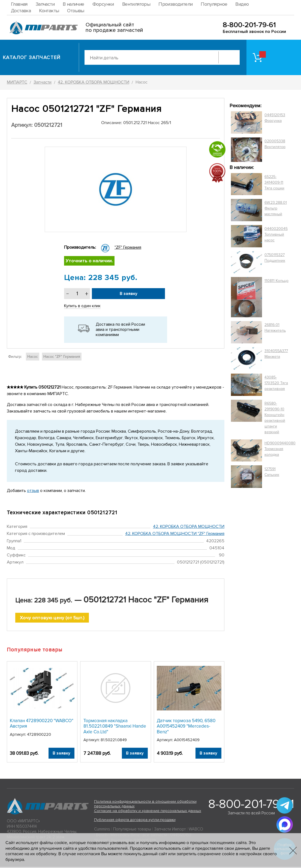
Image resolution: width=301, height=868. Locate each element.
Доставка (21, 11)
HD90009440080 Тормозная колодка (280, 449)
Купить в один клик (83, 307)
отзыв (33, 491)
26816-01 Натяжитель (275, 328)
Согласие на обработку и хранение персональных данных (148, 812)
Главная (19, 4)
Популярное (214, 4)
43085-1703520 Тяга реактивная (276, 383)
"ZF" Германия (128, 247)
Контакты (49, 11)
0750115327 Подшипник (275, 258)
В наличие (73, 4)
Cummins (102, 830)
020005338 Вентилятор (275, 144)
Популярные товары (132, 830)
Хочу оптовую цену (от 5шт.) (52, 618)
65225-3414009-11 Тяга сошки (274, 182)
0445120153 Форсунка (275, 118)
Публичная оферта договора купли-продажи (135, 821)
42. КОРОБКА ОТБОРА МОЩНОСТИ (189, 527)
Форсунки (103, 4)
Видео (242, 4)
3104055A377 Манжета (276, 354)
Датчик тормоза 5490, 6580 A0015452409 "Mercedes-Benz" (186, 727)
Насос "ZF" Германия (62, 357)
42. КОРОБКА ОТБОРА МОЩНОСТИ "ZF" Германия (175, 534)
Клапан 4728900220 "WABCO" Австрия (42, 724)
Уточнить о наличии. (90, 261)
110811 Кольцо (276, 281)
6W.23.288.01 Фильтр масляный (276, 208)
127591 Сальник (272, 472)
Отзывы (76, 11)
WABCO (196, 830)
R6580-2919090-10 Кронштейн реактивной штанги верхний (275, 418)
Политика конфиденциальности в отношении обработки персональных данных (145, 805)
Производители (175, 4)
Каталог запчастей (32, 57)
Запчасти (45, 4)
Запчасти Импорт (170, 830)
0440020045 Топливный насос (276, 234)
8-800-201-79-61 (249, 25)
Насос (33, 357)
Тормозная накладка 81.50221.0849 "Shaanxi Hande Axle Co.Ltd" (115, 727)
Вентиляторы (136, 4)
